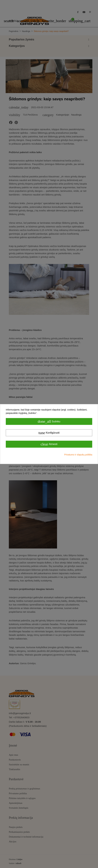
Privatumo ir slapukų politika (78, 455)
